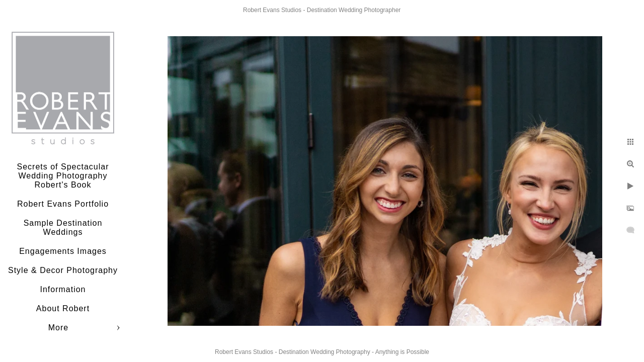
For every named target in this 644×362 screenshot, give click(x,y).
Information (63, 289)
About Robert (63, 308)
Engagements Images (63, 251)
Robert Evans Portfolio (63, 204)
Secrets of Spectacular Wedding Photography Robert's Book (63, 176)
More (58, 328)
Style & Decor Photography (63, 270)
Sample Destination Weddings (63, 228)
